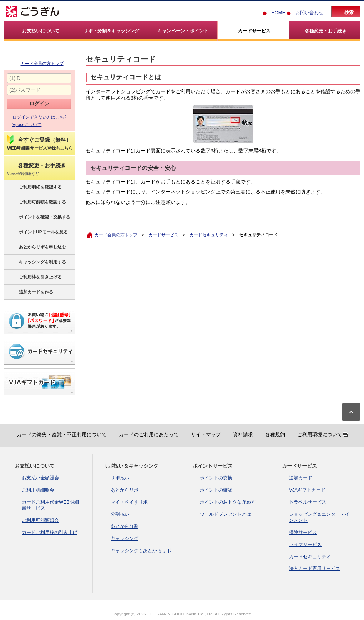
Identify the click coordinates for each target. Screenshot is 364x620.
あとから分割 (125, 526)
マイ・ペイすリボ (129, 502)
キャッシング (125, 538)
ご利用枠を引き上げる (34, 277)
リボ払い (120, 478)
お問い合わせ (309, 13)
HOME (278, 13)
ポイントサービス (213, 466)
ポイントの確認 (216, 490)
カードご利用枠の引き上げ (50, 532)
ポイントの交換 (216, 478)
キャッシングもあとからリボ (141, 551)
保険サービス (303, 532)
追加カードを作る (30, 292)
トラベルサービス (308, 502)
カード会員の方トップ (42, 64)
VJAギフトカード (307, 490)
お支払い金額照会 (40, 478)
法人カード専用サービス (315, 568)
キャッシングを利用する (36, 262)
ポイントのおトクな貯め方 (228, 502)
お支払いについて (35, 466)
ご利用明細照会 (38, 490)
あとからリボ (125, 490)
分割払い (120, 514)
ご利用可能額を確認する (36, 202)
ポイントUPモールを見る (37, 232)
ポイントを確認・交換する (38, 217)
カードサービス (163, 235)
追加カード (301, 478)
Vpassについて (27, 125)
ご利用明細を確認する (34, 187)
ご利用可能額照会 (40, 520)
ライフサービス (305, 545)
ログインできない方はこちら (40, 117)
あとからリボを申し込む (36, 247)
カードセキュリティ (209, 235)
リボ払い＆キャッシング (131, 466)
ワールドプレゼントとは (225, 514)
